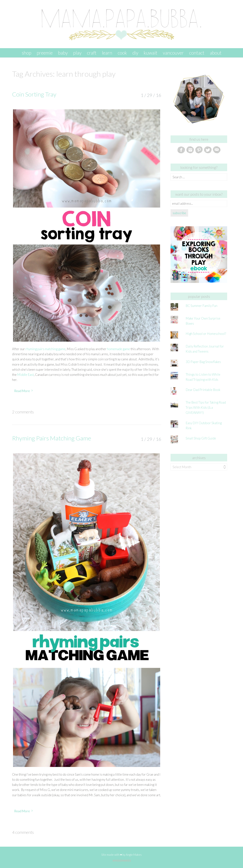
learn (107, 53)
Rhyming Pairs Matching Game (52, 438)
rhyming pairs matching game (45, 349)
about (216, 53)
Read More (22, 391)
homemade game (118, 349)
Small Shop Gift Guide (201, 438)
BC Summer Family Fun (201, 306)
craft (92, 53)
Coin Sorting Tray (34, 94)
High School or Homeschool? (206, 334)
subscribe (179, 213)
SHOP (27, 53)
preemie (45, 53)
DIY (135, 53)
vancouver (173, 53)
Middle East (25, 375)
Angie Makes (134, 855)
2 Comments (23, 412)
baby (63, 53)
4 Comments (23, 832)
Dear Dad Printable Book (203, 390)
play (77, 53)
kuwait (151, 53)
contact (197, 53)
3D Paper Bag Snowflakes (203, 362)
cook (122, 53)
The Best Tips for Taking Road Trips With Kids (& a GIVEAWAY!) (206, 407)
